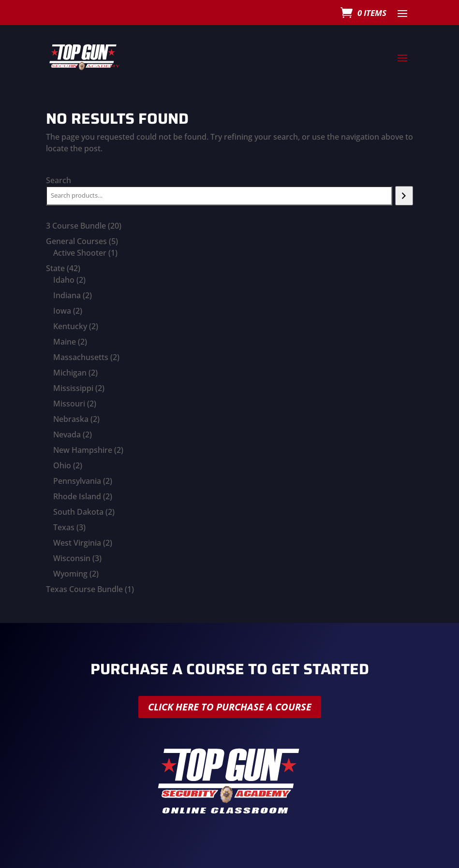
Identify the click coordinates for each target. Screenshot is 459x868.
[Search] (404, 196)
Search (59, 180)
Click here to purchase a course (230, 707)
